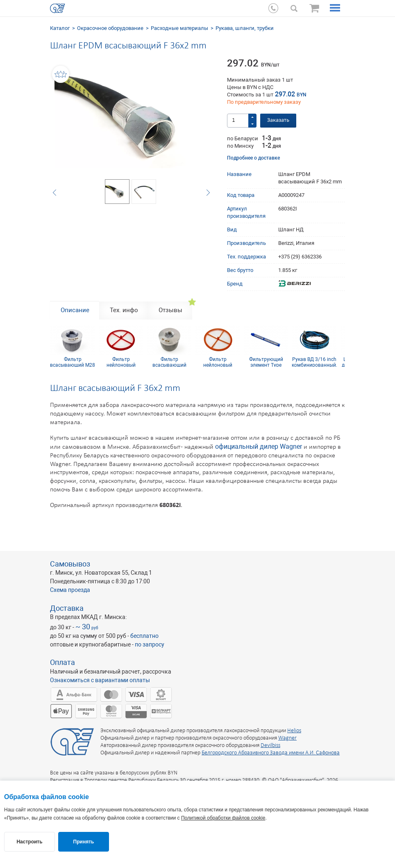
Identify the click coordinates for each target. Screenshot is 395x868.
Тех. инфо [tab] (124, 310)
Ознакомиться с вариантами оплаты (100, 680)
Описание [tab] (75, 310)
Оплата (62, 662)
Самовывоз (70, 564)
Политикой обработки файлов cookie (223, 818)
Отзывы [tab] (170, 310)
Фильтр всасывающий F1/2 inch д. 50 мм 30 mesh (169, 362)
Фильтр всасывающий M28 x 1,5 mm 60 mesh (73, 362)
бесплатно (144, 636)
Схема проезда (70, 590)
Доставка (67, 608)
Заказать (278, 120)
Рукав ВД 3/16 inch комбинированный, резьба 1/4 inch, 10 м (314, 362)
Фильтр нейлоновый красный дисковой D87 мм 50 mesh (121, 362)
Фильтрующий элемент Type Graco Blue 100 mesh (266, 362)
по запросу (150, 644)
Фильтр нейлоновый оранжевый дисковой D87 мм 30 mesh (218, 362)
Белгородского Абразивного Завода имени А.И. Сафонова (271, 753)
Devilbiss (270, 746)
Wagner (287, 738)
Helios (294, 731)
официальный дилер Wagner (259, 447)
